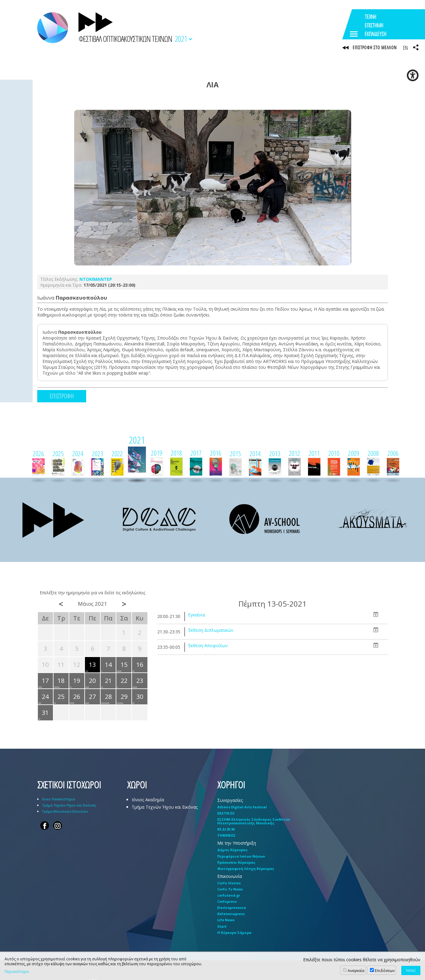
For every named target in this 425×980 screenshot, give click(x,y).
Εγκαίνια (196, 615)
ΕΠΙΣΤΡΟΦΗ (62, 396)
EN (405, 48)
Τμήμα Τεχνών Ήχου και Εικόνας (69, 805)
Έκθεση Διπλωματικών (211, 630)
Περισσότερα (17, 972)
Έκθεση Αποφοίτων (208, 646)
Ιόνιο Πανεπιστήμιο (59, 799)
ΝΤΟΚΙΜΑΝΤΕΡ (96, 279)
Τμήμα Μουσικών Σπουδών (65, 812)
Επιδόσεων (385, 971)
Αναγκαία (356, 971)
